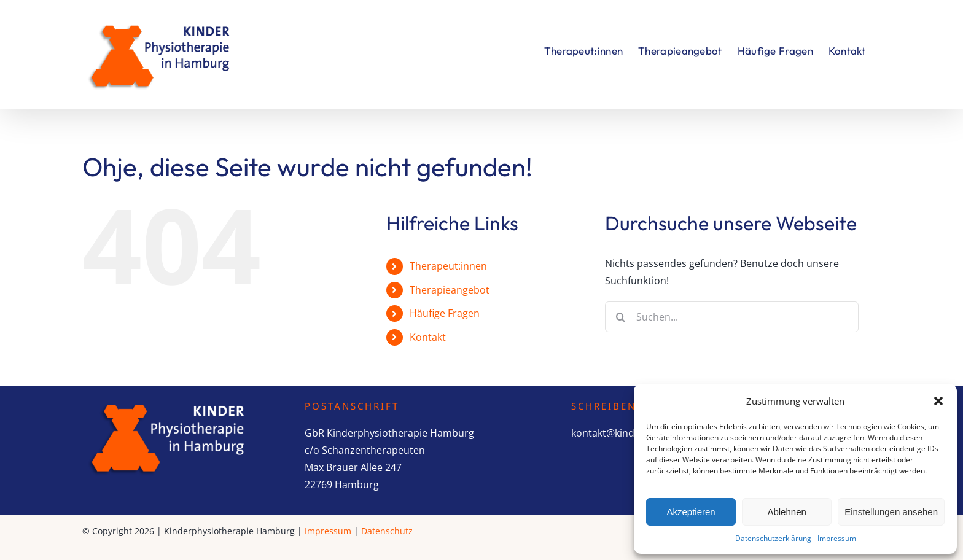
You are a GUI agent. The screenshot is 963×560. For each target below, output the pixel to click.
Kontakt (428, 337)
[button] (938, 401)
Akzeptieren (691, 512)
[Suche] (620, 317)
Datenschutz (387, 531)
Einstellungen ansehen (891, 512)
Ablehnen (786, 512)
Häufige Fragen (445, 313)
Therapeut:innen (448, 266)
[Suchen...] (732, 317)
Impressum (837, 538)
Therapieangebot (450, 290)
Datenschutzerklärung (773, 538)
